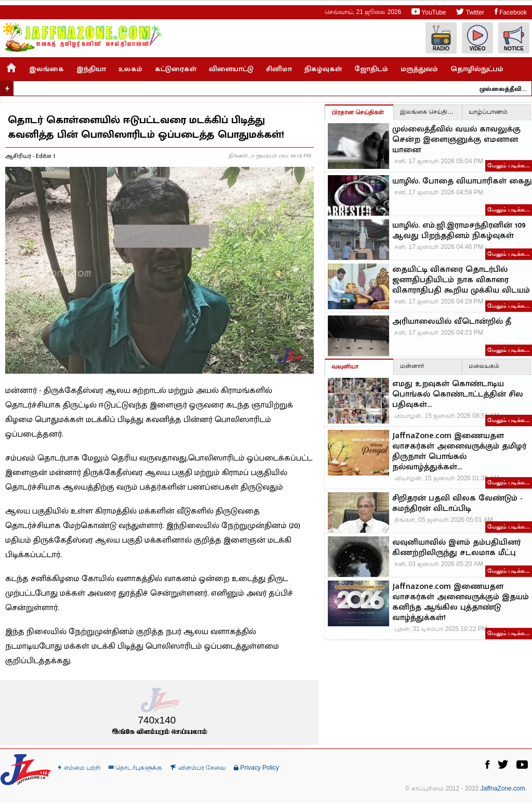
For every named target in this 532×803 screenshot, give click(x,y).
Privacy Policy (256, 768)
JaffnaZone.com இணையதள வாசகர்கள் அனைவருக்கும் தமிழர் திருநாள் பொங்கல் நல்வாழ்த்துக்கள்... (459, 452)
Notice (514, 38)
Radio (441, 38)
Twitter (470, 12)
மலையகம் (484, 366)
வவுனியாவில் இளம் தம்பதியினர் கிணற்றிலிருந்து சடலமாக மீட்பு (456, 548)
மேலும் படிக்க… (509, 165)
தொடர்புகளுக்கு (135, 768)
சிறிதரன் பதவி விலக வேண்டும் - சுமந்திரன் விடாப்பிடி (457, 504)
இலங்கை (46, 69)
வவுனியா (345, 366)
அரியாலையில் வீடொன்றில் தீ (452, 322)
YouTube (429, 12)
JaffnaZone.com (503, 788)
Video (477, 38)
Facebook (511, 12)
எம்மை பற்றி (79, 768)
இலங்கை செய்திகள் (429, 112)
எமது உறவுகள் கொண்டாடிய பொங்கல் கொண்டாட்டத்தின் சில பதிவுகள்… (458, 394)
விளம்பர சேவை (198, 768)
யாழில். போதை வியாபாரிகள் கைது (462, 181)
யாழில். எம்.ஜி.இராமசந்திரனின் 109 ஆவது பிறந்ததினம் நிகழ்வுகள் (459, 231)
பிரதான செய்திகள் (358, 112)
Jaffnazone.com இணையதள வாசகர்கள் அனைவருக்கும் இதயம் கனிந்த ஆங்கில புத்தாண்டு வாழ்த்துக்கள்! (461, 602)
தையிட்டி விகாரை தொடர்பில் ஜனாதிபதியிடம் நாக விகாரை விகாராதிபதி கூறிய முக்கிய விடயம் (461, 280)
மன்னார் (412, 366)
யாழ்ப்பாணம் (488, 112)
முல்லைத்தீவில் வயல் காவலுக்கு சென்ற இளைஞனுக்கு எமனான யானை (508, 89)
